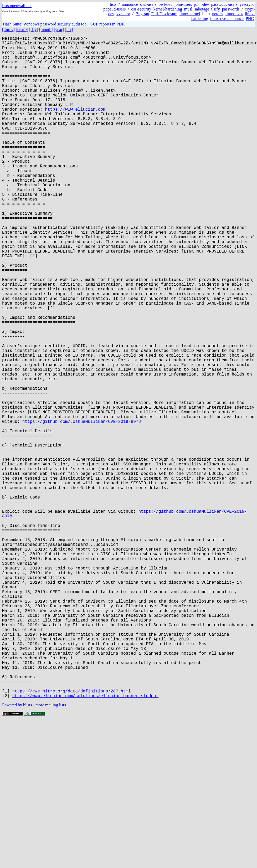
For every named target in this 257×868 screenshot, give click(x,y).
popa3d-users (114, 9)
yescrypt (247, 4)
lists (113, 4)
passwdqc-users (224, 4)
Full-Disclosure (164, 14)
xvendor (123, 14)
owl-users (148, 4)
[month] (46, 30)
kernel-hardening (168, 9)
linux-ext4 (234, 14)
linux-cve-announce (227, 19)
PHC (250, 19)
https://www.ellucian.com (75, 126)
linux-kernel (190, 14)
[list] (69, 30)
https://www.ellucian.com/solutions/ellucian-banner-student (85, 843)
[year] (59, 30)
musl (188, 9)
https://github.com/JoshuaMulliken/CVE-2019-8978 (82, 507)
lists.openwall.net (17, 6)
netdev (218, 14)
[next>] (22, 30)
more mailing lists (51, 852)
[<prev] (8, 30)
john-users (183, 4)
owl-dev (165, 4)
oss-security (141, 9)
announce (130, 4)
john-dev (202, 4)
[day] (34, 30)
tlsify (216, 9)
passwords (231, 9)
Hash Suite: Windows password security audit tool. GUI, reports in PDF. (64, 24)
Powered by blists (17, 852)
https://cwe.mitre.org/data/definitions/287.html (71, 837)
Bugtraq (142, 14)
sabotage (202, 9)
